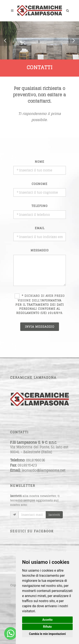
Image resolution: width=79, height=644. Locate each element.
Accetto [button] (48, 620)
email (40, 228)
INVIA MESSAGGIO (40, 327)
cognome (39, 184)
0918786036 (36, 460)
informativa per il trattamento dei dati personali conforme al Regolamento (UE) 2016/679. (40, 307)
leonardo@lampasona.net (44, 470)
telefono (40, 206)
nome (39, 162)
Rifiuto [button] (47, 627)
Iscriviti (54, 515)
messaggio (40, 250)
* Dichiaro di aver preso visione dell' (40, 304)
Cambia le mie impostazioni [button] (47, 634)
